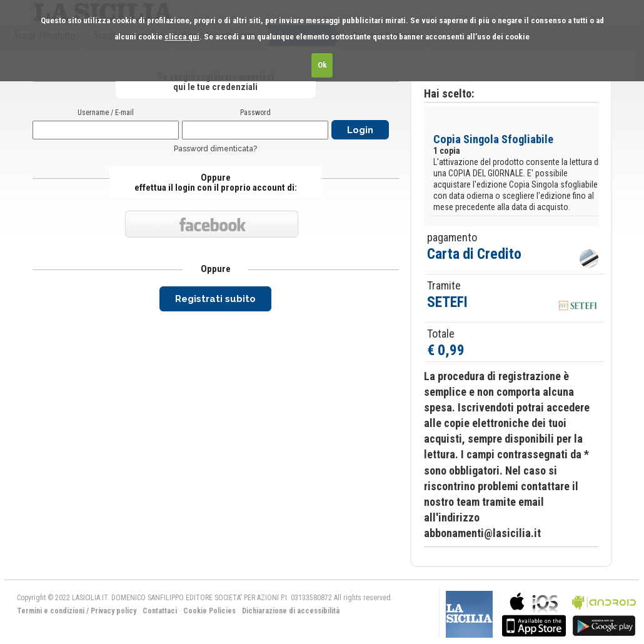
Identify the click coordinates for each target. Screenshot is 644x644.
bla (534, 613)
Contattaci (160, 611)
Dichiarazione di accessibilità (291, 611)
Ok (322, 65)
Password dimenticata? (215, 149)
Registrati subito (215, 299)
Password (255, 113)
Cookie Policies (209, 611)
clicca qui (182, 37)
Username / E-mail (106, 113)
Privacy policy (113, 611)
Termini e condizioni (51, 611)
